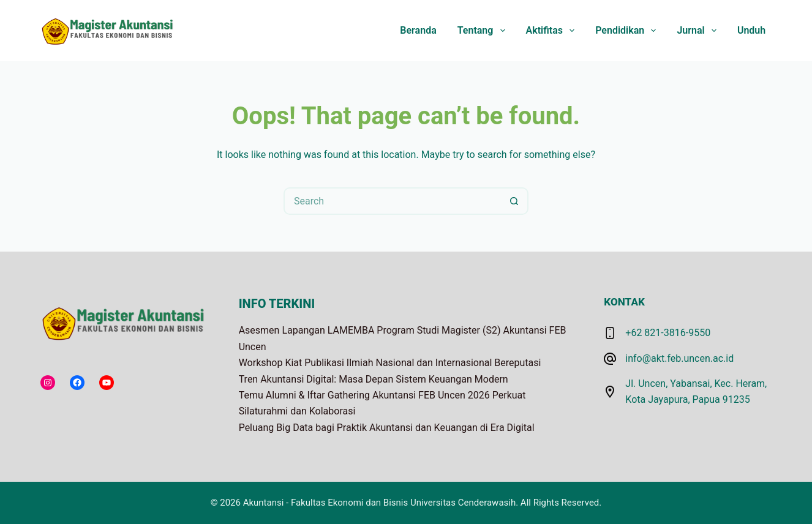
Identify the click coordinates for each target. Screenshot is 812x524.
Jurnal (699, 31)
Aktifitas (553, 31)
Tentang (484, 31)
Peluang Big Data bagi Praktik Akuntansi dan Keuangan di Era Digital (387, 428)
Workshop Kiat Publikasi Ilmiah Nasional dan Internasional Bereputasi (390, 363)
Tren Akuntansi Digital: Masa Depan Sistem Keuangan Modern (374, 379)
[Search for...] (392, 201)
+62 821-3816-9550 (668, 333)
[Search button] (515, 201)
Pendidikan (628, 31)
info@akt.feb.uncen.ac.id (679, 358)
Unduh (751, 30)
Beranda (418, 30)
